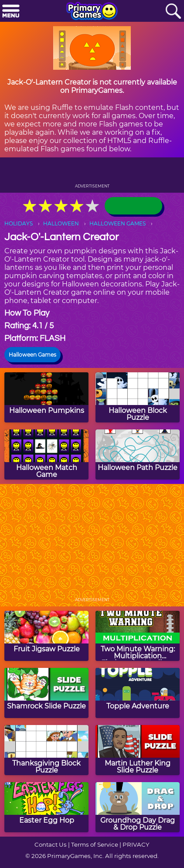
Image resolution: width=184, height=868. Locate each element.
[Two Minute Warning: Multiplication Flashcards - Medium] (138, 636)
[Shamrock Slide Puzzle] (46, 693)
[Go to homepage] (92, 12)
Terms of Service (95, 844)
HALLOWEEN (61, 223)
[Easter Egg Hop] (46, 807)
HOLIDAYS (19, 223)
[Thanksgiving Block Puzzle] (46, 750)
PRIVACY (136, 844)
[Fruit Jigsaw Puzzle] (46, 636)
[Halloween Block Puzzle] (138, 397)
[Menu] (11, 12)
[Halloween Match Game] (46, 454)
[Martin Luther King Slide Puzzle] (138, 750)
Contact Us (51, 844)
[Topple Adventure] (138, 693)
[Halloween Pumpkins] (46, 397)
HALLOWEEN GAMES (118, 223)
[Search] (173, 12)
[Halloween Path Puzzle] (138, 454)
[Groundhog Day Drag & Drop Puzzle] (138, 807)
